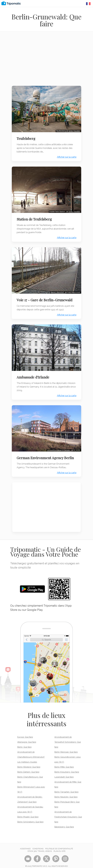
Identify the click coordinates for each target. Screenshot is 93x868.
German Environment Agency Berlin (46, 454)
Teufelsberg (27, 138)
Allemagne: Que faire (27, 738)
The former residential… (60, 367)
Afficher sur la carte (66, 156)
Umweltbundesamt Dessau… (59, 447)
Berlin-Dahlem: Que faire (28, 768)
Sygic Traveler (74, 130)
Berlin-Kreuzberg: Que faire (67, 768)
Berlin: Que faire (24, 743)
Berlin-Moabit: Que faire (28, 813)
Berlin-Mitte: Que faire (64, 763)
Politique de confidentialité (59, 845)
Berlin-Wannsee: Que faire (66, 748)
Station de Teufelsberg (35, 218)
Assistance (25, 845)
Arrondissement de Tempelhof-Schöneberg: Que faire (68, 738)
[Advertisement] (46, 60)
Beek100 (76, 367)
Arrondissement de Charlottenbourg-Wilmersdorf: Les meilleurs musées (31, 753)
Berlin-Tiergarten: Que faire (66, 788)
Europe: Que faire (25, 733)
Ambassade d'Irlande (34, 374)
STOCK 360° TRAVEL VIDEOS (40, 848)
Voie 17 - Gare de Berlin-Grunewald (45, 298)
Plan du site (60, 848)
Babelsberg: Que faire (64, 823)
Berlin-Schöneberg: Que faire (30, 818)
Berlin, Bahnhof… (57, 290)
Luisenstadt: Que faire (64, 773)
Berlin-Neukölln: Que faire (66, 793)
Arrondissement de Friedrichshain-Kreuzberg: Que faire (68, 813)
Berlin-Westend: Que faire (29, 763)
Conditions (38, 845)
